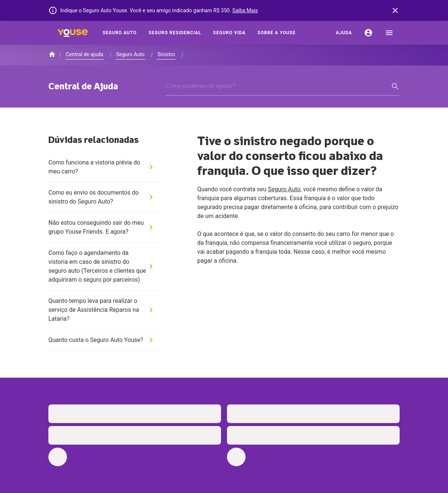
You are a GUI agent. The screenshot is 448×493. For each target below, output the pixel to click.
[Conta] (368, 33)
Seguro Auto (284, 189)
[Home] (73, 33)
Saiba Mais (245, 10)
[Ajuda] (344, 33)
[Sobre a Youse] (276, 33)
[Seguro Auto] (120, 33)
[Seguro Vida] (229, 33)
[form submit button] (395, 86)
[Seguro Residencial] (175, 33)
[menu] (389, 33)
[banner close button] (395, 10)
